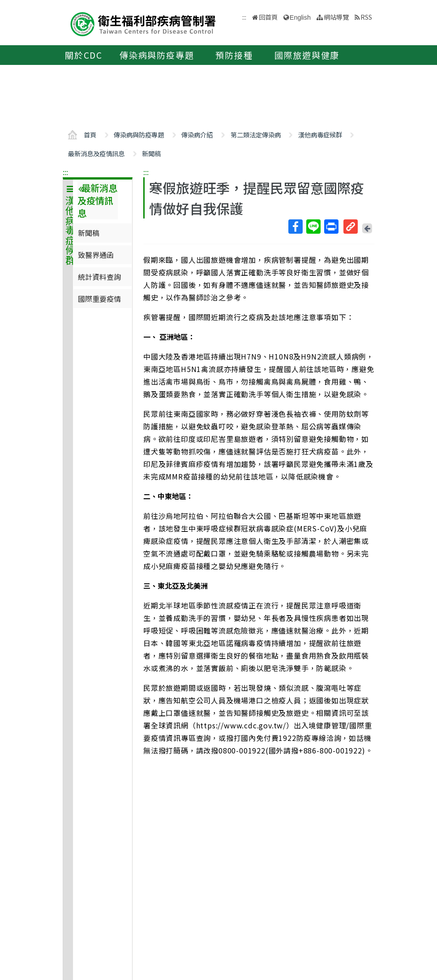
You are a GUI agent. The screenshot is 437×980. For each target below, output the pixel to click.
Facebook (295, 227)
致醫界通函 (96, 255)
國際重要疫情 (99, 299)
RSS (366, 17)
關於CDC (84, 55)
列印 (331, 227)
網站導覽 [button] (336, 17)
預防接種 (234, 55)
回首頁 (268, 17)
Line (313, 227)
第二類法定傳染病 (256, 135)
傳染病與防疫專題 (157, 55)
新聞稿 (151, 153)
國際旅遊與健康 (307, 55)
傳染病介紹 (197, 135)
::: (65, 172)
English (300, 17)
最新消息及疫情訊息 (96, 153)
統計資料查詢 (99, 277)
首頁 (90, 135)
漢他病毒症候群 (320, 135)
